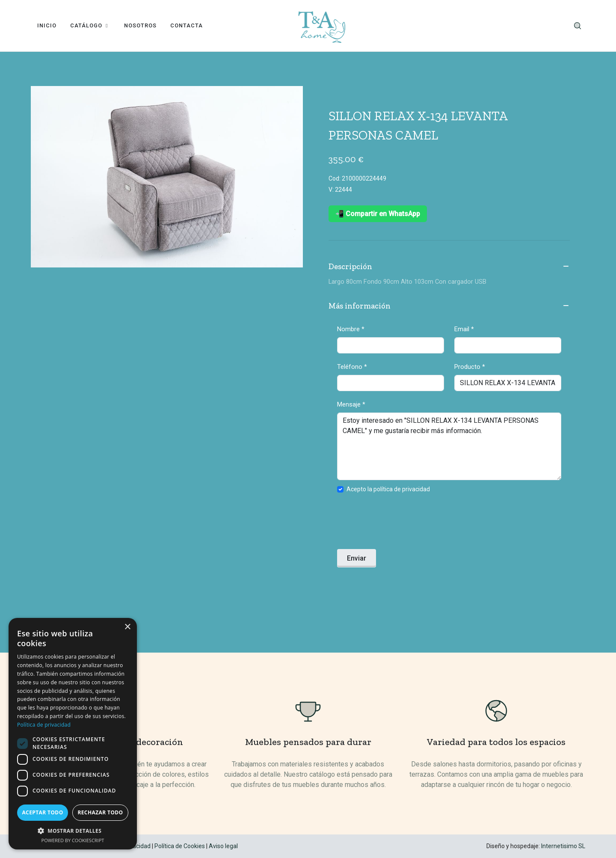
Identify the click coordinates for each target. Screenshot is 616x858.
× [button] (127, 627)
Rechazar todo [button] (100, 812)
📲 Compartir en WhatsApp (378, 214)
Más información (449, 306)
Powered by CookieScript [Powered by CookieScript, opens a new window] (73, 840)
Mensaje (351, 404)
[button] (73, 831)
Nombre (351, 329)
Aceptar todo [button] (42, 812)
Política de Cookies (180, 846)
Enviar (357, 558)
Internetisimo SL (563, 846)
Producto (470, 367)
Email (464, 329)
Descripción (449, 267)
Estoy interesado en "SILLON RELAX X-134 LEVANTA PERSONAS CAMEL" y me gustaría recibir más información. (449, 446)
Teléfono (352, 367)
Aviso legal (223, 846)
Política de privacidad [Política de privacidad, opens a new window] (44, 725)
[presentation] (402, 524)
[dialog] (73, 734)
